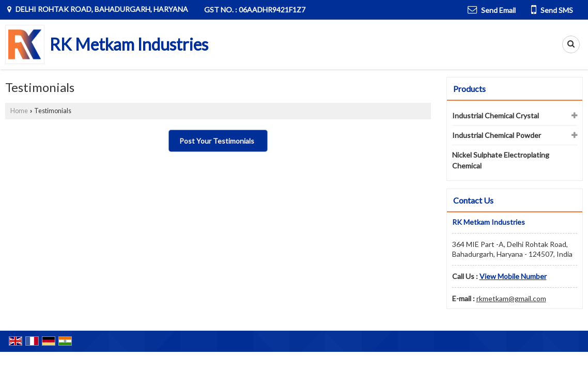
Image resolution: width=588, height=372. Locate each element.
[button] (513, 276)
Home (19, 111)
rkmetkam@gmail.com (511, 298)
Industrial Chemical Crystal (496, 115)
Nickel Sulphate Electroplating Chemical (501, 160)
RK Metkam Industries (129, 44)
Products (469, 89)
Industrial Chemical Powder (497, 135)
